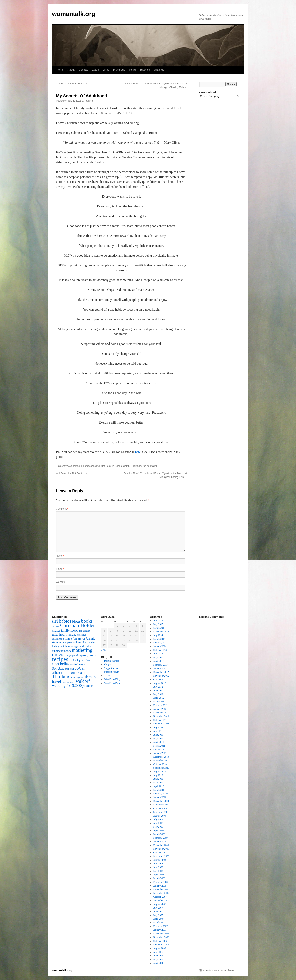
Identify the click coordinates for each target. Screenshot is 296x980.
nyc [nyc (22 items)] (69, 655)
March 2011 (159, 746)
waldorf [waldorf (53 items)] (83, 681)
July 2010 (158, 775)
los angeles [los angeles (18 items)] (89, 643)
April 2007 (159, 919)
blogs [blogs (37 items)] (76, 621)
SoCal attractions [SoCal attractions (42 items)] (68, 670)
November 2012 (161, 676)
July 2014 (158, 635)
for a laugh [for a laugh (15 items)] (85, 631)
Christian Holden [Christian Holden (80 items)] (78, 625)
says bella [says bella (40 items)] (60, 664)
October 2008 (160, 853)
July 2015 (158, 621)
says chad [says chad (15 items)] (73, 665)
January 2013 (160, 668)
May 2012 (158, 694)
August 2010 (160, 772)
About (71, 70)
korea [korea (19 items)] (79, 642)
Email (60, 569)
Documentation (112, 661)
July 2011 (158, 731)
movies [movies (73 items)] (59, 655)
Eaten (95, 70)
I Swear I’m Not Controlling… (73, 84)
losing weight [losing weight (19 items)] (60, 646)
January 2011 (160, 753)
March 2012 (159, 702)
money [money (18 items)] (67, 651)
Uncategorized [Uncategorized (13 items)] (68, 682)
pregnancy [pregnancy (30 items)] (89, 655)
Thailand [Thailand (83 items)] (61, 677)
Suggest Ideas (111, 668)
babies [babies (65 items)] (65, 621)
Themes (108, 676)
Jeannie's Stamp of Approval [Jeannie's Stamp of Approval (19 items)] (68, 639)
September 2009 (161, 812)
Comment (62, 509)
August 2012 (160, 683)
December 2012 (161, 672)
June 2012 (158, 691)
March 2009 (159, 834)
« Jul (103, 650)
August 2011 (160, 727)
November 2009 (161, 805)
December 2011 (161, 713)
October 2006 (160, 941)
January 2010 (160, 797)
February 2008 (160, 882)
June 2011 (158, 735)
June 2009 (158, 823)
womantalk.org (74, 14)
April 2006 (159, 963)
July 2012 (158, 687)
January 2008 (160, 886)
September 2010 (161, 768)
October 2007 (160, 897)
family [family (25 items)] (65, 631)
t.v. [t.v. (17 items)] (86, 673)
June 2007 (158, 911)
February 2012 (160, 705)
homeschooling (91, 466)
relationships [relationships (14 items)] (75, 660)
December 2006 (161, 934)
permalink (152, 466)
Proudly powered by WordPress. (219, 970)
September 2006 (161, 945)
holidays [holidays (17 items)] (82, 635)
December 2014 (161, 632)
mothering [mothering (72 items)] (82, 650)
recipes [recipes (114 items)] (60, 659)
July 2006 (158, 952)
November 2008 (161, 849)
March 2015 (159, 628)
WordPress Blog (112, 679)
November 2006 (161, 937)
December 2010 (161, 757)
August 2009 (160, 816)
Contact (83, 70)
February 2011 (160, 749)
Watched (159, 70)
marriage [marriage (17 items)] (73, 646)
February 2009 (160, 838)
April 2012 (159, 698)
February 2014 (160, 643)
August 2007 (160, 904)
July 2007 (158, 908)
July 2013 (158, 654)
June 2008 (158, 867)
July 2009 (158, 819)
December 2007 (161, 889)
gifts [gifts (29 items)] (55, 634)
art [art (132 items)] (55, 621)
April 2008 (159, 875)
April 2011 (159, 742)
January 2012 (160, 709)
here (138, 452)
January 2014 (160, 646)
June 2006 (158, 956)
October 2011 (160, 720)
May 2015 (158, 624)
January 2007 (160, 930)
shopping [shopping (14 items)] (69, 669)
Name (60, 556)
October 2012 (160, 679)
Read (132, 70)
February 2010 (160, 794)
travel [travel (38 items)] (56, 681)
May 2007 (158, 915)
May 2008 (158, 871)
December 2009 (161, 801)
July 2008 (158, 864)
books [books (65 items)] (87, 621)
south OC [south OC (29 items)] (77, 673)
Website (60, 582)
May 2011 (158, 738)
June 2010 (158, 779)
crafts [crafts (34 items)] (56, 630)
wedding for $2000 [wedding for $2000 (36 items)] (67, 685)
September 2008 (161, 856)
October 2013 (160, 650)
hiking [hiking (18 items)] (73, 635)
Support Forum (112, 672)
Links (106, 70)
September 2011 (161, 724)
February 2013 (160, 665)
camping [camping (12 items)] (56, 626)
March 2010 (159, 790)
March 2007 (159, 923)
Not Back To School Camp (115, 466)
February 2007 (160, 926)
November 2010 (161, 760)
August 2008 (160, 860)
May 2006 (158, 959)
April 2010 (159, 786)
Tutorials (145, 70)
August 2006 (160, 948)
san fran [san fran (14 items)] (86, 660)
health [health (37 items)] (64, 634)
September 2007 (161, 900)
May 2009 (158, 827)
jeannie (89, 101)
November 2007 (161, 893)
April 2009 (159, 830)
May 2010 (158, 783)
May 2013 (158, 657)
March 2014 (159, 639)
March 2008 (159, 878)
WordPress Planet (113, 683)
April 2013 (159, 661)
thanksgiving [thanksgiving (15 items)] (78, 678)
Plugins (108, 665)
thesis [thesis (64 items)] (90, 677)
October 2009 (160, 808)
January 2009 (160, 841)
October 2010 (160, 764)
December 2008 (161, 845)
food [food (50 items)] (74, 630)
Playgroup (119, 70)
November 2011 (161, 716)
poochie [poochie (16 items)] (76, 656)
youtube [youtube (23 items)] (87, 686)
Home (60, 70)
